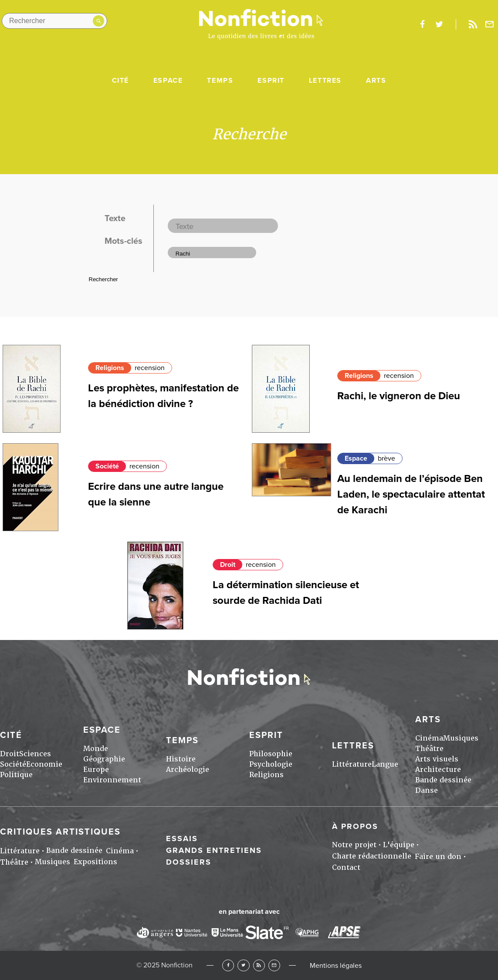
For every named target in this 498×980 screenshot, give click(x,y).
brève (386, 458)
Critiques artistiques (60, 832)
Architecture (438, 770)
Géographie (104, 759)
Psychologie (271, 764)
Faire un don (438, 857)
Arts (376, 81)
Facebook (228, 965)
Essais (182, 839)
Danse (427, 790)
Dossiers (189, 862)
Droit (228, 565)
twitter (439, 24)
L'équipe (399, 845)
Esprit (271, 81)
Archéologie (188, 770)
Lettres (325, 81)
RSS (259, 965)
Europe (96, 770)
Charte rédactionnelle (372, 856)
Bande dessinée (443, 780)
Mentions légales (336, 966)
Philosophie (271, 754)
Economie (44, 764)
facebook (422, 24)
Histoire (181, 759)
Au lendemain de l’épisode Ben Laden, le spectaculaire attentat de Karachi (411, 494)
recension (150, 368)
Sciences (35, 754)
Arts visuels (437, 759)
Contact (346, 867)
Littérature (352, 764)
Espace (168, 81)
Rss (473, 24)
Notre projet (354, 845)
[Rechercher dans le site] (54, 21)
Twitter (243, 965)
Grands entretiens (214, 850)
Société (107, 466)
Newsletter (490, 24)
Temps (220, 81)
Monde (96, 749)
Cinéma (429, 738)
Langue (385, 764)
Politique (16, 775)
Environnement (112, 780)
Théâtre (429, 749)
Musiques (461, 738)
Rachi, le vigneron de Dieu (399, 396)
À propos (355, 826)
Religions (110, 368)
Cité (120, 81)
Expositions (95, 862)
